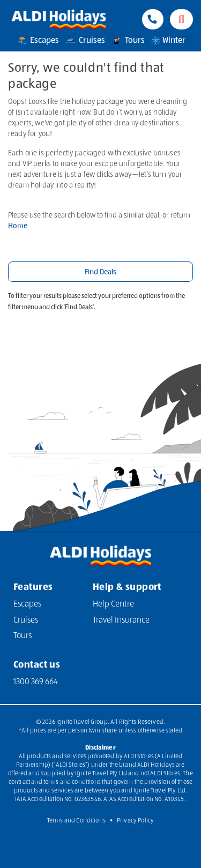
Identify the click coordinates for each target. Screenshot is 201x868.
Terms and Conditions (76, 821)
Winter (168, 41)
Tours (128, 41)
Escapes (37, 41)
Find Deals (100, 272)
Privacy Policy (135, 821)
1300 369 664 (36, 682)
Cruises (85, 41)
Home (18, 226)
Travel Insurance (121, 620)
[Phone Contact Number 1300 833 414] (153, 19)
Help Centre (113, 604)
